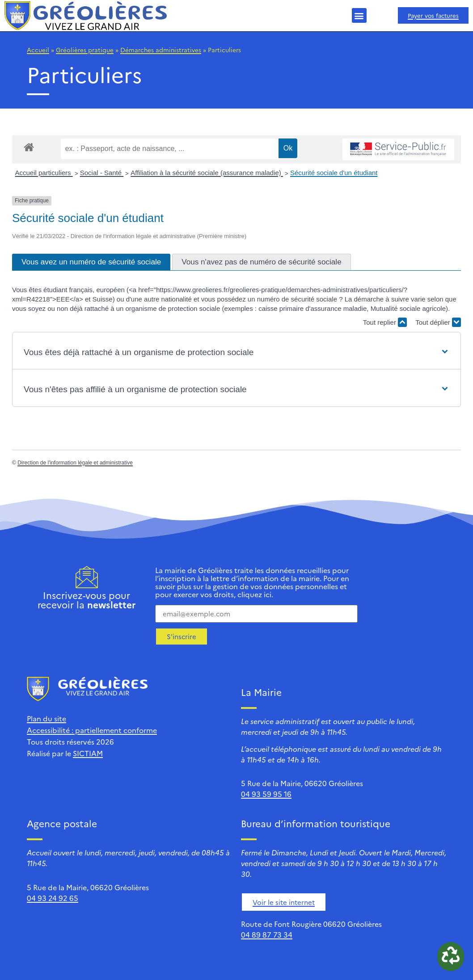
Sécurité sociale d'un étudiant (334, 173)
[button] (359, 15)
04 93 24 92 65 (53, 898)
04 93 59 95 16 (266, 794)
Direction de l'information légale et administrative (75, 463)
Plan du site (46, 718)
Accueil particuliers (44, 173)
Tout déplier (438, 322)
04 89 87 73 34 (267, 934)
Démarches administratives (161, 50)
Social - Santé (102, 173)
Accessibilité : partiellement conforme (92, 730)
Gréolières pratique (85, 50)
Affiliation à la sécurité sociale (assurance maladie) (207, 173)
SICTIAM (88, 753)
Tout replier (385, 322)
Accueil (38, 50)
